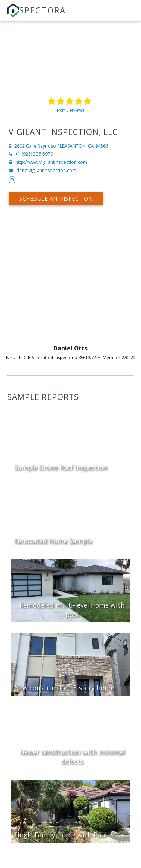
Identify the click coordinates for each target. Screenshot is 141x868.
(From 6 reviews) (70, 110)
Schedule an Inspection (56, 198)
